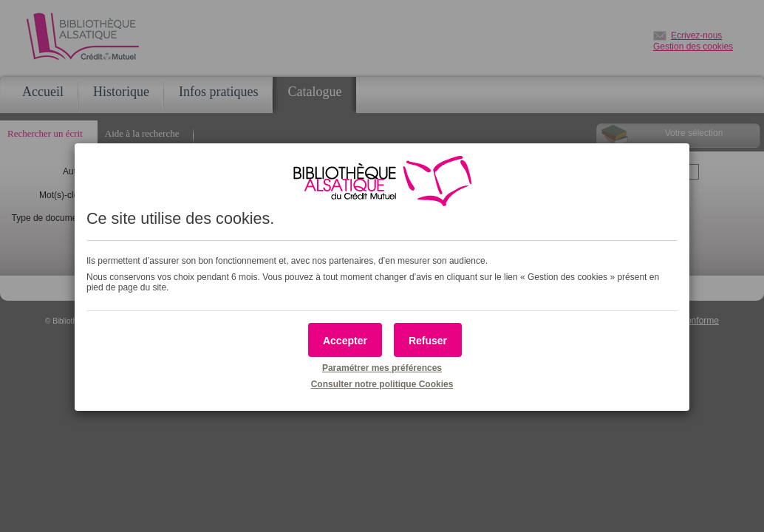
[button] (345, 340)
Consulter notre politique (382, 384)
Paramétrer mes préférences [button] (382, 368)
